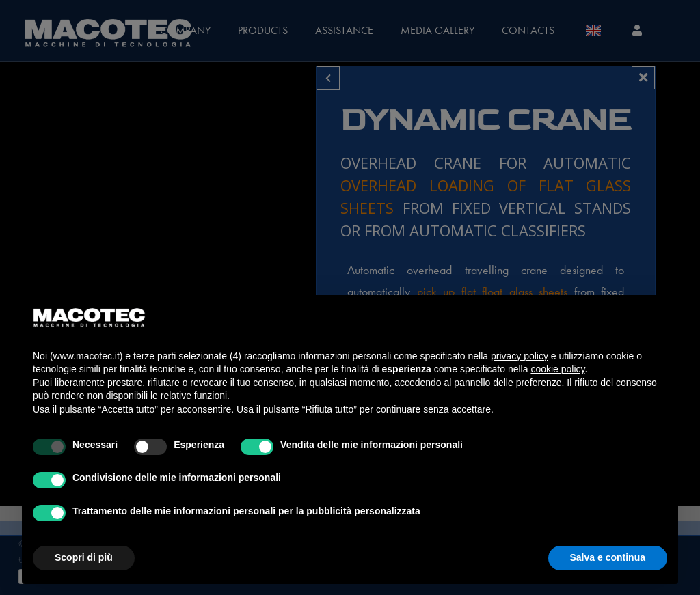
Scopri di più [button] (84, 557)
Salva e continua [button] (608, 557)
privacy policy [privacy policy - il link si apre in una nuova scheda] (520, 356)
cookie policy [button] (557, 369)
